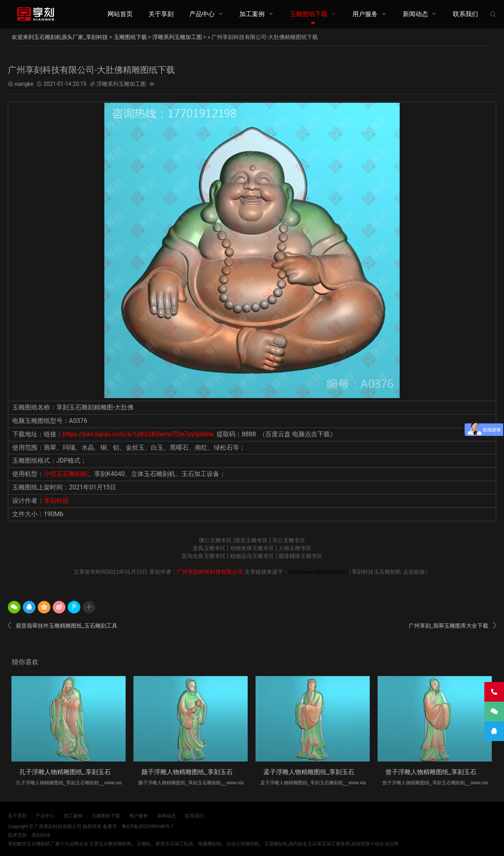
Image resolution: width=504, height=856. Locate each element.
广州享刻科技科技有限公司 (210, 572)
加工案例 (252, 14)
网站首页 (120, 14)
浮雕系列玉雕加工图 (177, 37)
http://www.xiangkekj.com (317, 572)
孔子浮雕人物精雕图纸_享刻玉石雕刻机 (74, 772)
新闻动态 (415, 14)
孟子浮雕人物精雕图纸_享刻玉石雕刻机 (318, 772)
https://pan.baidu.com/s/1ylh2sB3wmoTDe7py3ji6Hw (138, 434)
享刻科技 (56, 501)
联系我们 (465, 14)
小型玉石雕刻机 (66, 474)
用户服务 (365, 14)
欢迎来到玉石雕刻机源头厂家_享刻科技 (60, 37)
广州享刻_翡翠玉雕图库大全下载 (452, 626)
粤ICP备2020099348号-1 (148, 826)
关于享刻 (161, 14)
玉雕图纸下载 (309, 14)
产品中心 (202, 14)
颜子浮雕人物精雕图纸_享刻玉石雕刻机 (196, 772)
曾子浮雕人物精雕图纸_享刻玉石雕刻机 (440, 772)
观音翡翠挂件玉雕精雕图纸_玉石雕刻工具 (63, 626)
